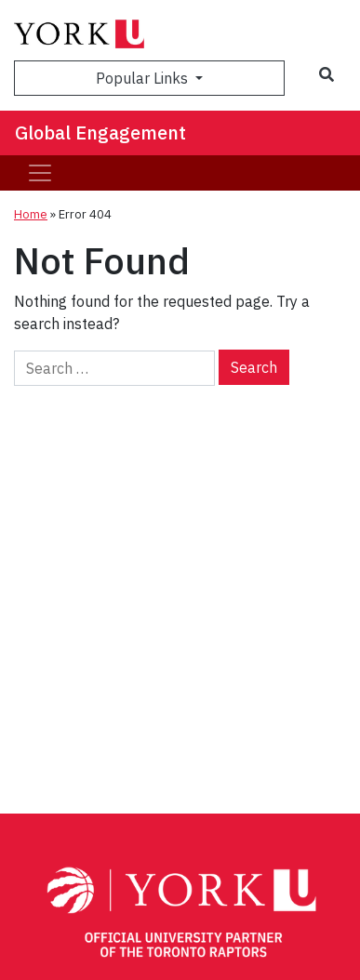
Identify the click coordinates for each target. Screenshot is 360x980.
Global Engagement (100, 132)
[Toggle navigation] (40, 173)
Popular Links (144, 78)
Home (31, 214)
